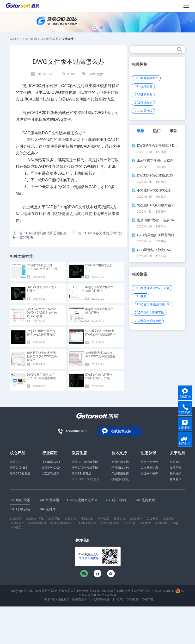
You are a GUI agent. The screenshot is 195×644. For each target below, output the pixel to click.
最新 (174, 131)
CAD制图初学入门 (63, 523)
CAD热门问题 (28, 39)
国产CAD (103, 519)
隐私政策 (64, 600)
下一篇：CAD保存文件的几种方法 (97, 233)
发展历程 (176, 468)
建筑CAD (120, 519)
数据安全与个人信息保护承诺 (91, 600)
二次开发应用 (51, 474)
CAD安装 (169, 519)
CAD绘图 (162, 523)
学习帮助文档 (120, 468)
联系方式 (176, 474)
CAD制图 (16, 519)
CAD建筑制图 (143, 95)
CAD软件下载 (35, 519)
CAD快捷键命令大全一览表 (152, 288)
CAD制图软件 (38, 523)
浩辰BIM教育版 (82, 474)
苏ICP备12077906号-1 (104, 591)
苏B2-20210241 (165, 591)
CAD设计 (136, 519)
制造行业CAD (51, 468)
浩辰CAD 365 (19, 468)
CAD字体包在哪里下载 (149, 313)
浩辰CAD (16, 462)
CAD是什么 (17, 523)
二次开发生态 (149, 468)
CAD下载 (148, 600)
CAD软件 (133, 600)
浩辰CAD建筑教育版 (85, 462)
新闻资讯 (176, 479)
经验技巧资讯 (120, 479)
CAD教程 (152, 519)
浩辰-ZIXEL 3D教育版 (86, 479)
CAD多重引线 (143, 111)
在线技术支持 (121, 431)
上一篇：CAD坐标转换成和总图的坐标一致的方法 (40, 235)
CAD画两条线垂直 (146, 78)
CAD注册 (129, 523)
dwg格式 (15, 527)
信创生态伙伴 (149, 462)
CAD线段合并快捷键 (148, 321)
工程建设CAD (51, 462)
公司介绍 (176, 462)
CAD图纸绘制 (143, 103)
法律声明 (49, 600)
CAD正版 (54, 519)
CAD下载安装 (88, 523)
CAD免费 (140, 296)
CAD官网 (146, 523)
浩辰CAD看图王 (20, 474)
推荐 (140, 131)
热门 (157, 131)
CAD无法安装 (143, 86)
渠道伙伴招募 (149, 474)
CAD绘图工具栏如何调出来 (152, 304)
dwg (175, 523)
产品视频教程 (120, 474)
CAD (13, 39)
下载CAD (87, 519)
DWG (56, 92)
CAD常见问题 (49, 39)
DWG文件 (96, 74)
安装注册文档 (120, 462)
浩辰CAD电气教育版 (85, 468)
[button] (94, 28)
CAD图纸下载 (110, 523)
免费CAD (70, 519)
